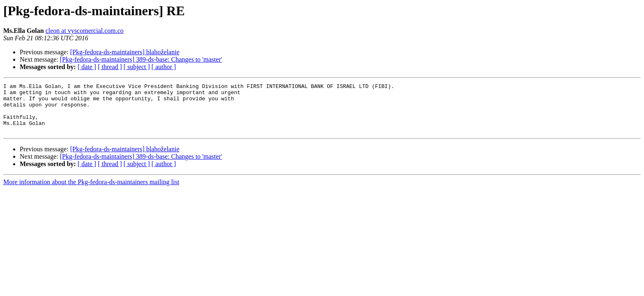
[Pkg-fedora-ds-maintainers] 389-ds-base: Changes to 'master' (141, 59)
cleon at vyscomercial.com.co (85, 31)
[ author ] (164, 67)
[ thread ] (110, 67)
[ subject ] (137, 67)
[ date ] (87, 67)
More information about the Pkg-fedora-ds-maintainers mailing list (91, 192)
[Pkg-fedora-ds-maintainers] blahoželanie (125, 52)
